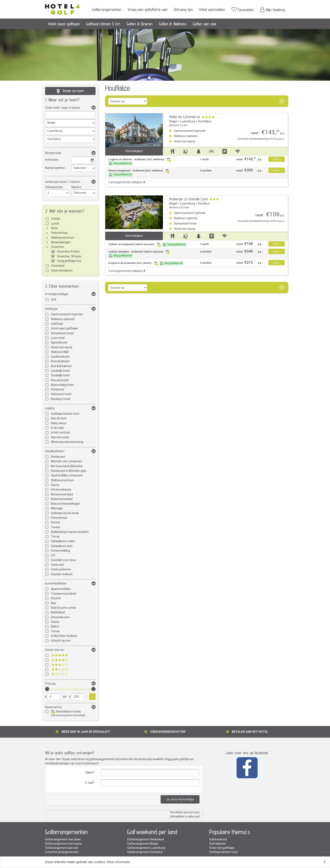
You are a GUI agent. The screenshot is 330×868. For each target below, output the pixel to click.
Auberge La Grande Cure (188, 199)
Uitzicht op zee (61, 641)
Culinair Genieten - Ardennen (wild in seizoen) (139, 254)
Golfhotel (57, 324)
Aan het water (60, 437)
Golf (54, 300)
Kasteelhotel (59, 343)
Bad (53, 603)
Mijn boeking (273, 9)
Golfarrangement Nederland (145, 839)
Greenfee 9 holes (68, 252)
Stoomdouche (60, 617)
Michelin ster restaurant (67, 461)
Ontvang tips (183, 9)
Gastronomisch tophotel (67, 314)
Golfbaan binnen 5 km (103, 24)
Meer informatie (118, 862)
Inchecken (52, 160)
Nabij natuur (59, 423)
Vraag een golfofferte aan (148, 9)
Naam (89, 772)
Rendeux (204, 204)
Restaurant (58, 457)
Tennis (55, 527)
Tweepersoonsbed (63, 594)
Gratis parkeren (61, 569)
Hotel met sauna (62, 347)
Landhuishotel (60, 357)
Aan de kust (59, 418)
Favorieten (243, 9)
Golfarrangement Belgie (143, 844)
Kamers (76, 187)
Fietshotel (57, 390)
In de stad (57, 428)
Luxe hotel (58, 338)
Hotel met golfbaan (222, 848)
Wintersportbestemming (67, 442)
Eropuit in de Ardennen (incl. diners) (146, 263)
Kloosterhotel (60, 380)
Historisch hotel (61, 394)
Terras (55, 537)
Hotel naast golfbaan (64, 24)
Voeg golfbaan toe (69, 261)
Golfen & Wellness (173, 24)
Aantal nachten (55, 168)
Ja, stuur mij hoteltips (180, 799)
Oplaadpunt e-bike (63, 541)
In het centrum (61, 433)
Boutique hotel (61, 399)
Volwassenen (54, 187)
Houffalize (205, 121)
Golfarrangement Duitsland (145, 852)
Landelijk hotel (60, 371)
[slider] (47, 689)
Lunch (55, 224)
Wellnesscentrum (63, 238)
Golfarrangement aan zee (62, 848)
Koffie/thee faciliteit (64, 636)
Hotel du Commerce (185, 117)
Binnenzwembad (62, 494)
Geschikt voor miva (63, 560)
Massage (57, 508)
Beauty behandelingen (66, 504)
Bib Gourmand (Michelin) (67, 466)
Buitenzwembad (62, 499)
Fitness (56, 522)
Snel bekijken (134, 151)
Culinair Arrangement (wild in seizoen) (147, 245)
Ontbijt (56, 219)
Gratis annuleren (62, 271)
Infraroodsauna (61, 490)
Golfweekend (218, 839)
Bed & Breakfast (61, 366)
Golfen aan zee (204, 24)
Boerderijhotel (60, 361)
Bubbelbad (58, 612)
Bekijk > (276, 159)
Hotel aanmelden (212, 9)
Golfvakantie (217, 844)
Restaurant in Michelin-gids (69, 471)
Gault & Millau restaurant (67, 475)
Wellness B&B (60, 352)
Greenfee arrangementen (62, 852)
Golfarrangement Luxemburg (146, 848)
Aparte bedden (61, 589)
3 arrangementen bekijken (127, 271)
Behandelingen (61, 242)
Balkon (55, 627)
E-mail (89, 783)
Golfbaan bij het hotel (65, 513)
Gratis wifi (57, 565)
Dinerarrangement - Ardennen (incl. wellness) (139, 173)
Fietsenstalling (60, 551)
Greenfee (57, 247)
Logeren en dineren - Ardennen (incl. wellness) (140, 162)
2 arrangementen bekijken (127, 182)
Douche (56, 598)
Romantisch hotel (62, 333)
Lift (53, 555)
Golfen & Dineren (140, 24)
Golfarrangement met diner (63, 839)
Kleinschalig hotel (62, 385)
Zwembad (58, 266)
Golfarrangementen (107, 9)
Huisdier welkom (62, 574)
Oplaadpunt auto (62, 546)
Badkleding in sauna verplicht (70, 532)
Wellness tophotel (63, 319)
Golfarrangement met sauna (63, 844)
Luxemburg (188, 121)
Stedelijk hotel (60, 375)
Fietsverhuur (59, 233)
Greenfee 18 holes (69, 256)
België (173, 121)
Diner (55, 228)
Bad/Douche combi (63, 608)
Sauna (55, 485)
